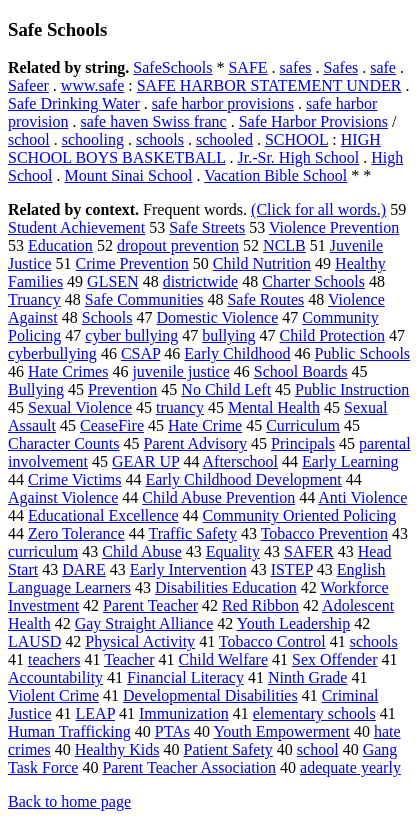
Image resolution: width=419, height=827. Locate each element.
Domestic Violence (217, 317)
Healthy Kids (117, 749)
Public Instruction (352, 389)
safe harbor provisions (223, 103)
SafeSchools (172, 67)
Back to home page (69, 801)
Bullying (36, 389)
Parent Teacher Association (189, 767)
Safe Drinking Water (74, 103)
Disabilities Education (226, 587)
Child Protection (332, 335)
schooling (93, 139)
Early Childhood (237, 353)
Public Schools (363, 353)
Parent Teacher (150, 605)
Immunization (184, 713)
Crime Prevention (132, 263)
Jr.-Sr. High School (299, 157)
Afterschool (241, 461)
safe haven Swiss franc (153, 121)
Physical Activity (140, 641)
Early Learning (350, 461)
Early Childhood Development (243, 479)
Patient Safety (228, 749)
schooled (224, 139)
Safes (341, 67)
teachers (54, 659)
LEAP (95, 713)
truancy (180, 407)
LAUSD (34, 641)
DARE (84, 569)
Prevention (122, 389)
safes (296, 67)
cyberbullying (52, 353)
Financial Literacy (185, 677)
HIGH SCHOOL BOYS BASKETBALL (194, 148)
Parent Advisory (196, 443)
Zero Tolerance (76, 533)
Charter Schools (313, 281)
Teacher (129, 659)
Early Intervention (188, 569)
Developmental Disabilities (210, 695)
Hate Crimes (68, 371)
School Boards (301, 371)
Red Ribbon (260, 605)
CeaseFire (112, 425)
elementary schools (314, 713)
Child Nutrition (262, 263)
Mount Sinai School (128, 175)
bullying (228, 335)
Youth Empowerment (281, 731)
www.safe (92, 85)
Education (60, 245)
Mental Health (274, 407)
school (29, 139)
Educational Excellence (103, 515)
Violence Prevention (334, 227)
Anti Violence (362, 497)
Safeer (28, 85)
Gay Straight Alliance (144, 623)
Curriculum (303, 425)
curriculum (43, 551)
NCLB (284, 245)
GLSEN (113, 281)
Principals (303, 443)
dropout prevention (178, 245)
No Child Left (226, 389)
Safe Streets (207, 227)
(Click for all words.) (318, 209)
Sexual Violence (80, 407)
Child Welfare (224, 659)
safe (383, 67)
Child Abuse (142, 551)
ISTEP (292, 569)
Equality (233, 551)
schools (160, 139)
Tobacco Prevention (324, 533)
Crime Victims (74, 479)
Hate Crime (205, 425)
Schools (107, 317)
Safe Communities (144, 299)
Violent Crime (53, 695)
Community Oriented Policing (300, 515)
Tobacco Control (272, 641)
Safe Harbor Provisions (313, 121)
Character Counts (64, 443)
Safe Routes (265, 299)
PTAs (172, 731)
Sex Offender (334, 659)
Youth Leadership (293, 623)
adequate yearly (350, 767)
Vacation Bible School (275, 175)
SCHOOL (296, 139)
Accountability (55, 677)
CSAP (140, 353)
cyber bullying (131, 335)
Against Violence (63, 497)
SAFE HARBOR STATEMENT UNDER (269, 85)
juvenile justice (180, 371)
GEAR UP (145, 461)
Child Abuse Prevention (218, 497)
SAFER (309, 551)
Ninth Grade (308, 677)
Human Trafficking (69, 731)
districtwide (201, 281)
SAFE (247, 67)
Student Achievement (76, 227)
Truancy (34, 299)
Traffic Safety (192, 533)
